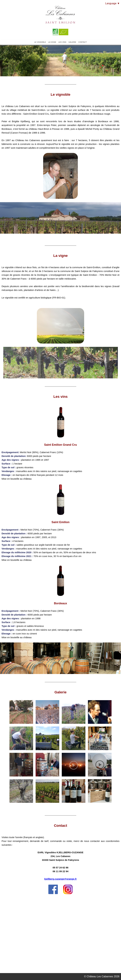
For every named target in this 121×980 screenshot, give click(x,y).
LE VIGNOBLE (40, 42)
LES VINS (62, 42)
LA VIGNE (52, 42)
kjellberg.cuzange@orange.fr (60, 879)
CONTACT (82, 42)
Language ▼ (112, 3)
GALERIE (72, 42)
